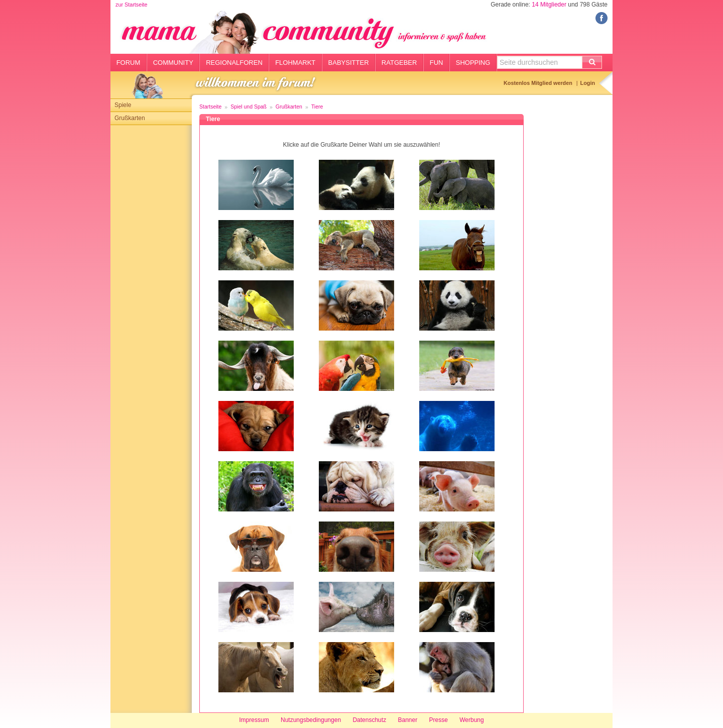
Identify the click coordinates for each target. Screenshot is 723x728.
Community (173, 63)
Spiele (123, 105)
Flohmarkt (295, 63)
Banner (407, 720)
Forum (129, 63)
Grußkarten (130, 118)
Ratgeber (399, 63)
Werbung (471, 720)
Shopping (473, 63)
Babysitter (349, 63)
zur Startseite (132, 5)
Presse (439, 720)
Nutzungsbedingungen (311, 720)
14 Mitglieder (549, 5)
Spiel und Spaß (249, 107)
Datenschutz (369, 720)
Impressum (254, 720)
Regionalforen (234, 63)
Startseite (210, 107)
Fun (437, 63)
